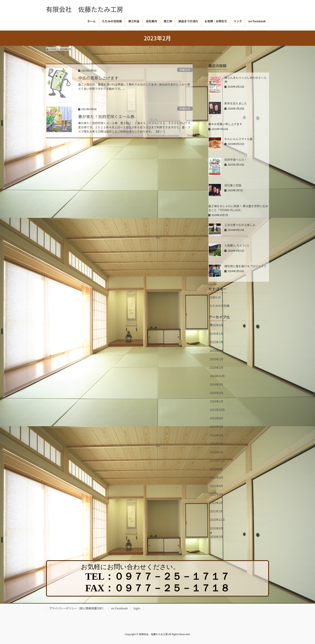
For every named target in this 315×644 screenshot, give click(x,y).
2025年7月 (216, 342)
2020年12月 (217, 520)
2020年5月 (216, 537)
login (137, 608)
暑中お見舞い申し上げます (225, 124)
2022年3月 (216, 494)
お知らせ (185, 70)
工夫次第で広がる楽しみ (240, 225)
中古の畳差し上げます (98, 78)
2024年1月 (216, 401)
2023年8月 (216, 418)
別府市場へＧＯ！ (236, 160)
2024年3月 (216, 393)
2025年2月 (216, 359)
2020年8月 (216, 528)
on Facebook (119, 608)
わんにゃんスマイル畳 (238, 139)
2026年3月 (216, 325)
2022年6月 (216, 477)
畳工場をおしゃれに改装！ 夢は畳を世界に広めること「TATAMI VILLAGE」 (238, 208)
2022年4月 (216, 486)
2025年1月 (216, 368)
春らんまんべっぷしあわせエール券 (245, 80)
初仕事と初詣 (233, 185)
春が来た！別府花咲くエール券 (106, 116)
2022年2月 (216, 503)
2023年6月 (216, 427)
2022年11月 (217, 461)
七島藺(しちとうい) (237, 245)
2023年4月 (216, 435)
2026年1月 (216, 334)
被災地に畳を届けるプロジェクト (245, 266)
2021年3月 (216, 511)
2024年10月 (217, 376)
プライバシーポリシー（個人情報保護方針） (77, 608)
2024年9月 (216, 384)
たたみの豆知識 (220, 306)
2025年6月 (216, 351)
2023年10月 (217, 410)
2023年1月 (216, 452)
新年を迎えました (236, 103)
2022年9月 (216, 469)
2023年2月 (216, 444)
